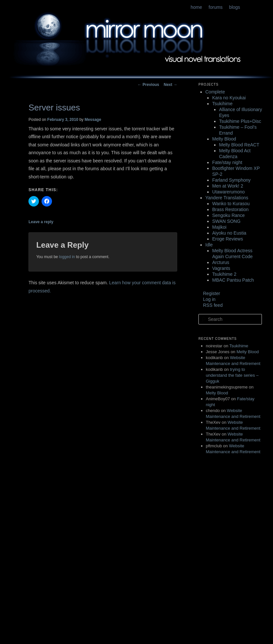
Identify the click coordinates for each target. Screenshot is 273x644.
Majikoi (219, 227)
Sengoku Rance (229, 215)
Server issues (54, 107)
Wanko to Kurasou (231, 204)
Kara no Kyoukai (229, 98)
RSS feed (213, 305)
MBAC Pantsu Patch (233, 280)
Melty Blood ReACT (239, 145)
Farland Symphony (231, 180)
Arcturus (221, 262)
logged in (67, 257)
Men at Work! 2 (228, 186)
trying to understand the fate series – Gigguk (232, 375)
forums (216, 7)
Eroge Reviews (228, 239)
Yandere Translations (227, 198)
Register (212, 293)
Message (93, 120)
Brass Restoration (230, 209)
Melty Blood (224, 139)
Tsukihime (222, 104)
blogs (235, 7)
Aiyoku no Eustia (229, 233)
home (196, 7)
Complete (215, 92)
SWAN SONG (226, 221)
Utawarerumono (229, 192)
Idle (209, 245)
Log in (209, 299)
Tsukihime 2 (224, 274)
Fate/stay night (227, 162)
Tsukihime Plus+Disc (240, 121)
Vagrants (221, 268)
